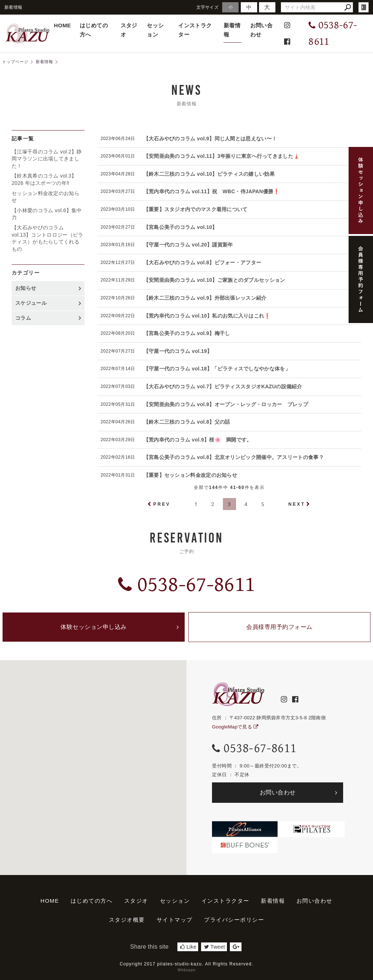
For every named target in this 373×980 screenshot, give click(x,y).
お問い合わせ (262, 30)
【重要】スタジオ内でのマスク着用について (196, 209)
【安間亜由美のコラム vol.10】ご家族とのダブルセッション (214, 280)
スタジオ (129, 30)
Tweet (214, 947)
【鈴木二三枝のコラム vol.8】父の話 (187, 422)
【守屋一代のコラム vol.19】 (178, 351)
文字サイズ (208, 7)
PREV (162, 504)
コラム (23, 318)
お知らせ (26, 288)
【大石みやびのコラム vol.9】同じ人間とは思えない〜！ (210, 139)
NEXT (297, 504)
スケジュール (31, 303)
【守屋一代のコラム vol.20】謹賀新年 (188, 245)
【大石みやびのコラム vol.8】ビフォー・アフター (203, 262)
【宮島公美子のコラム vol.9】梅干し (187, 333)
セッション (155, 30)
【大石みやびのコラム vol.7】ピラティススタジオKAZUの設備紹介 (223, 386)
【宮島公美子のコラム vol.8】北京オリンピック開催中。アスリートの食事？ (234, 457)
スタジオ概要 (127, 920)
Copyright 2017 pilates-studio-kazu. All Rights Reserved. (187, 964)
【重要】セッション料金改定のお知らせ (190, 475)
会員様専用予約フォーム (279, 627)
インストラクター (195, 30)
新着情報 (232, 30)
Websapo (186, 970)
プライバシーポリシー (234, 920)
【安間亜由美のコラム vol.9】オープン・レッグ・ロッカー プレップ (226, 404)
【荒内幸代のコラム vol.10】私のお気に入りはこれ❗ (207, 316)
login (364, 7)
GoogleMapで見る (235, 727)
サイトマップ (175, 920)
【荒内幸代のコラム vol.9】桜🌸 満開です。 (198, 440)
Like (188, 947)
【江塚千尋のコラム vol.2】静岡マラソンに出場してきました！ (47, 159)
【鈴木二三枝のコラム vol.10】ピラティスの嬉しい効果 (209, 174)
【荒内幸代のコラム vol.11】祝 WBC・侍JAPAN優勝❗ (212, 191)
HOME (62, 25)
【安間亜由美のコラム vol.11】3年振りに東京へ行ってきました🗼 (222, 156)
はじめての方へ (94, 30)
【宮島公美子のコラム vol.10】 (180, 227)
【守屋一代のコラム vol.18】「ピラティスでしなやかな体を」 (217, 369)
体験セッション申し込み (94, 627)
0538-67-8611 (186, 585)
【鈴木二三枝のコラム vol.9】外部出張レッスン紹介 (205, 298)
